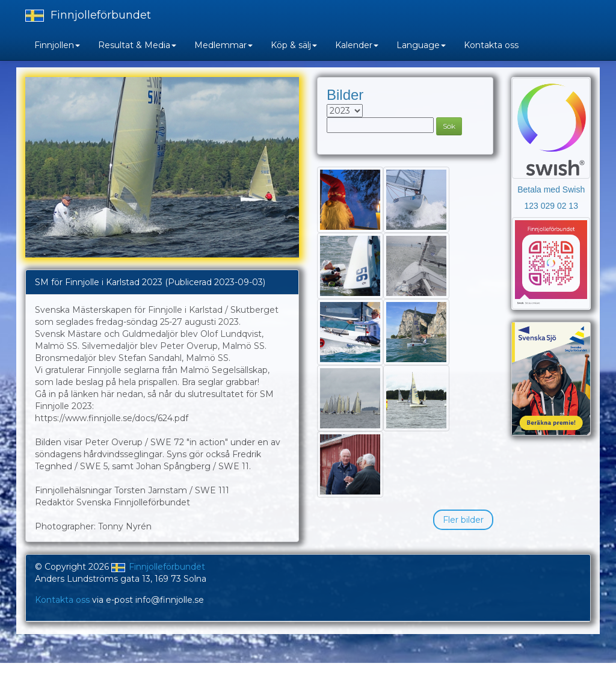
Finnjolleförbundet (88, 15)
